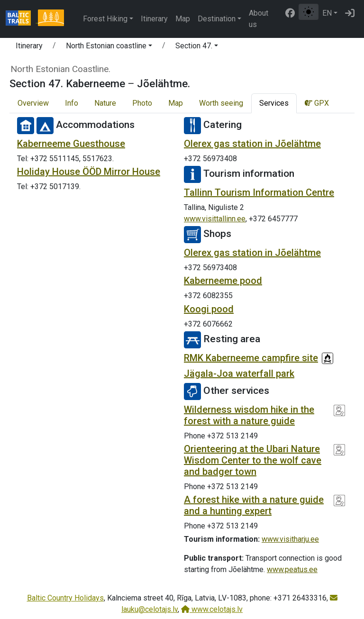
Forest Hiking (105, 19)
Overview (33, 103)
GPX (317, 103)
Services (274, 103)
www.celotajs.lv (212, 609)
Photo (142, 103)
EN (327, 13)
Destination (217, 19)
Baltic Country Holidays (65, 598)
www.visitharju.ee (290, 539)
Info (72, 103)
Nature (105, 103)
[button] (109, 47)
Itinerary (154, 19)
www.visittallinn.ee (215, 219)
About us (259, 19)
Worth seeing (221, 103)
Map (183, 19)
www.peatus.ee (292, 569)
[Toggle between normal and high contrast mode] (309, 12)
